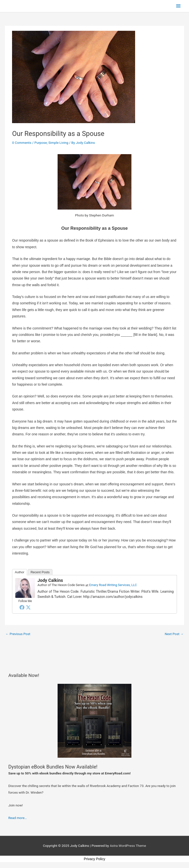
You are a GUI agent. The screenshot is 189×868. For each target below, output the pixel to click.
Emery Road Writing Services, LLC (113, 585)
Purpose (41, 143)
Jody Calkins (50, 580)
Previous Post (18, 634)
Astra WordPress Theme (128, 846)
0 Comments (22, 143)
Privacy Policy (94, 859)
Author (19, 572)
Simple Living (58, 143)
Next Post (174, 634)
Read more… (18, 818)
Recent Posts (40, 572)
